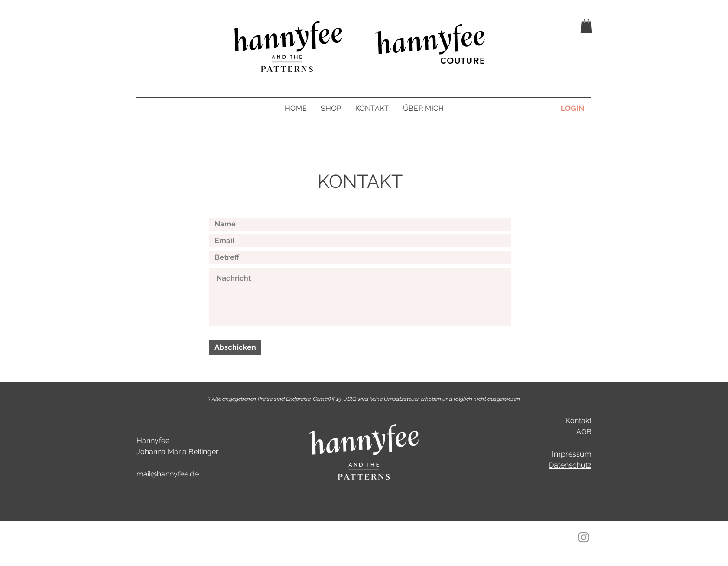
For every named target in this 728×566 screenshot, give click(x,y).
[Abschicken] (235, 347)
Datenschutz (570, 465)
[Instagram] (584, 537)
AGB (584, 432)
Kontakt (578, 421)
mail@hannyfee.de (168, 474)
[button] (586, 26)
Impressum (572, 454)
